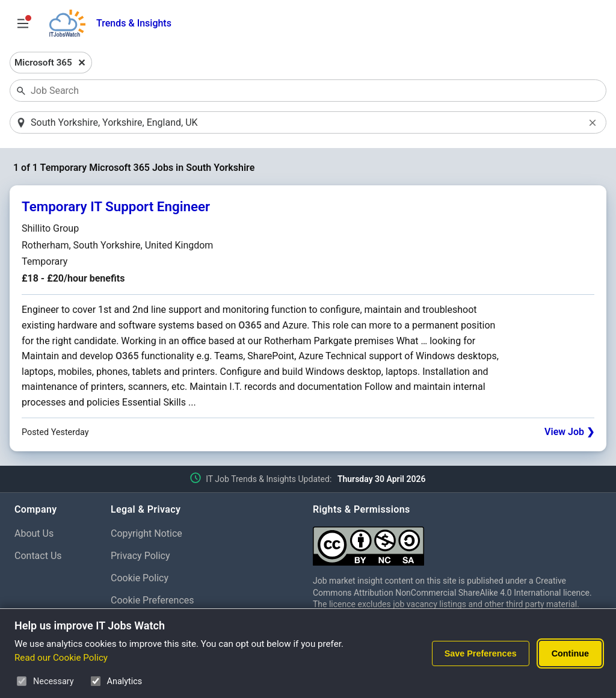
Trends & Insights (134, 23)
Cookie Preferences (152, 600)
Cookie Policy (140, 578)
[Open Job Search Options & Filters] (23, 23)
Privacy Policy (140, 556)
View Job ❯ (569, 432)
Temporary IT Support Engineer (116, 206)
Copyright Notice (146, 533)
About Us (34, 533)
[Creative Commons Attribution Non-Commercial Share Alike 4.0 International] (457, 541)
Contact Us (38, 556)
